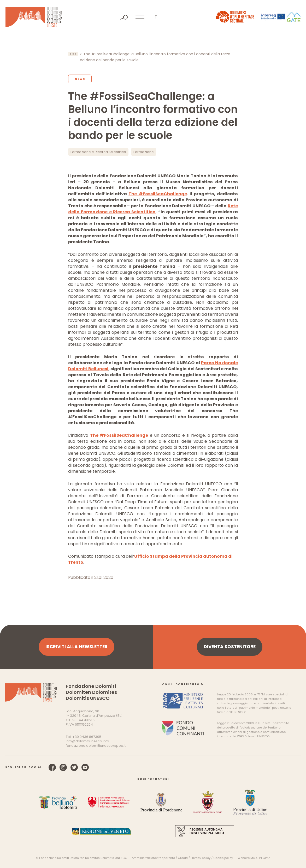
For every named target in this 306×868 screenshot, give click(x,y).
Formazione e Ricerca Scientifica (98, 152)
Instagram (63, 767)
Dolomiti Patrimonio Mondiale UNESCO (34, 17)
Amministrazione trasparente (153, 858)
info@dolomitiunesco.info (87, 741)
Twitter (74, 767)
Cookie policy (223, 858)
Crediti (183, 858)
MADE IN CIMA (260, 858)
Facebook (52, 767)
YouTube (85, 767)
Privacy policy (201, 858)
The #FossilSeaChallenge (158, 194)
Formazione (144, 152)
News (80, 79)
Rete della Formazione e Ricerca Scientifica (153, 209)
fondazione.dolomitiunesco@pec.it (96, 746)
